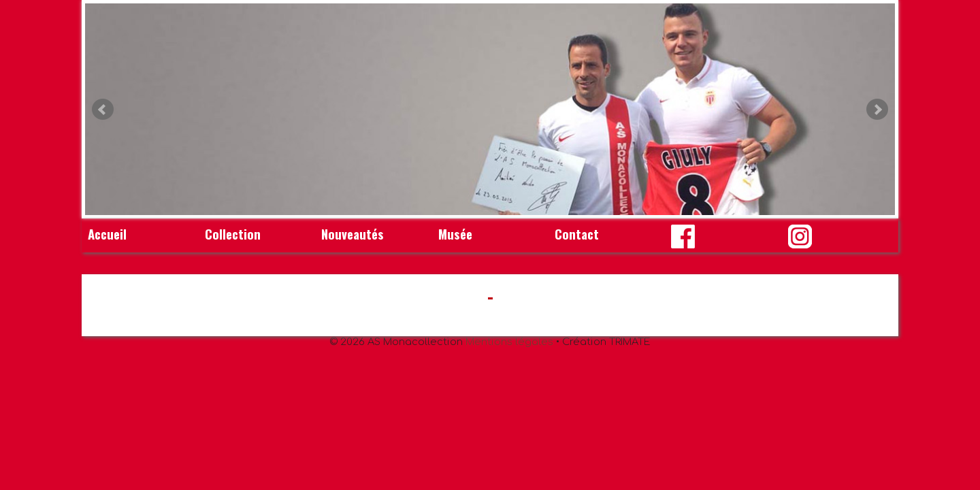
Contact (577, 234)
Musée (455, 234)
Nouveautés (353, 234)
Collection (233, 234)
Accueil (107, 234)
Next (877, 110)
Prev (103, 110)
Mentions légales (509, 342)
